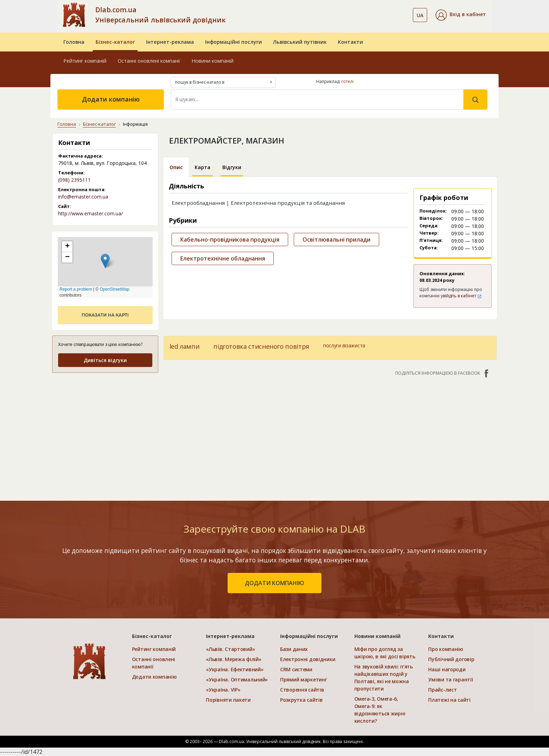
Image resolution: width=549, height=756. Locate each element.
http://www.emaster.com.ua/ (91, 213)
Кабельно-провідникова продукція (230, 240)
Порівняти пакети (228, 700)
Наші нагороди (447, 669)
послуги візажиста (344, 345)
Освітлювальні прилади (336, 240)
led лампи (185, 346)
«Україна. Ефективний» (235, 669)
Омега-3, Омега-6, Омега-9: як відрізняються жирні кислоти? (380, 710)
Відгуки (232, 167)
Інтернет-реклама (170, 42)
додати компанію (274, 583)
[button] (461, 15)
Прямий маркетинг (304, 679)
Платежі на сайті (449, 700)
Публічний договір (451, 659)
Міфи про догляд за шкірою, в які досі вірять (385, 653)
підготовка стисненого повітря (261, 346)
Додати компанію (111, 99)
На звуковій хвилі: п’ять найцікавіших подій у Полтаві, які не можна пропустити (384, 678)
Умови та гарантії (450, 679)
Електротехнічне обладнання (223, 258)
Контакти (350, 42)
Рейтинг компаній (85, 61)
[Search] (317, 99)
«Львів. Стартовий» (230, 649)
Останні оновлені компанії (149, 61)
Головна (74, 42)
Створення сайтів (302, 690)
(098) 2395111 (74, 180)
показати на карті (105, 315)
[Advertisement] (330, 435)
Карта (203, 167)
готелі (348, 81)
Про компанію (446, 649)
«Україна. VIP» (223, 690)
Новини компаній (213, 61)
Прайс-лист (442, 690)
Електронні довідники (308, 659)
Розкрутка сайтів (301, 700)
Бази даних (294, 649)
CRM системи (296, 669)
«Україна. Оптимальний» (237, 679)
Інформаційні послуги (234, 42)
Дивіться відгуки (105, 360)
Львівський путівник (300, 42)
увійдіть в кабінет (461, 296)
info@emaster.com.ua (83, 197)
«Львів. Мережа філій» (234, 659)
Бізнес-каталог (115, 42)
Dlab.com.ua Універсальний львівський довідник (160, 15)
